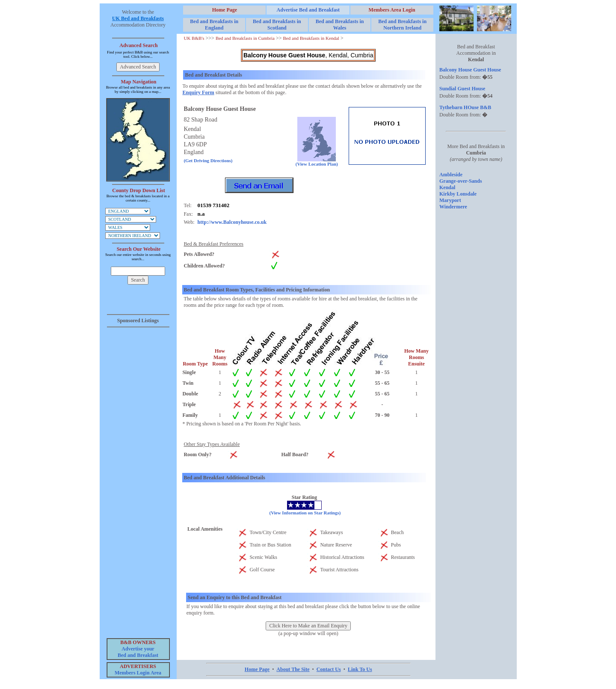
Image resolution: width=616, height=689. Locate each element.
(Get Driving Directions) (208, 160)
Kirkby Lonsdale (458, 194)
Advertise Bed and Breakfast (308, 10)
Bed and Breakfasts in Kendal (311, 38)
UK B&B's (194, 38)
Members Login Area (138, 673)
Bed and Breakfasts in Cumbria (245, 38)
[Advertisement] (138, 460)
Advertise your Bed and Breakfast (138, 652)
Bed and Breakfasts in (214, 25)
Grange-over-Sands (461, 181)
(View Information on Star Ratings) (305, 513)
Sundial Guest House (462, 89)
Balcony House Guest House (470, 70)
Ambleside (451, 175)
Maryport (450, 200)
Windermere (453, 207)
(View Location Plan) (317, 162)
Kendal (447, 187)
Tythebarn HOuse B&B (465, 107)
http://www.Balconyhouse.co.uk (232, 222)
